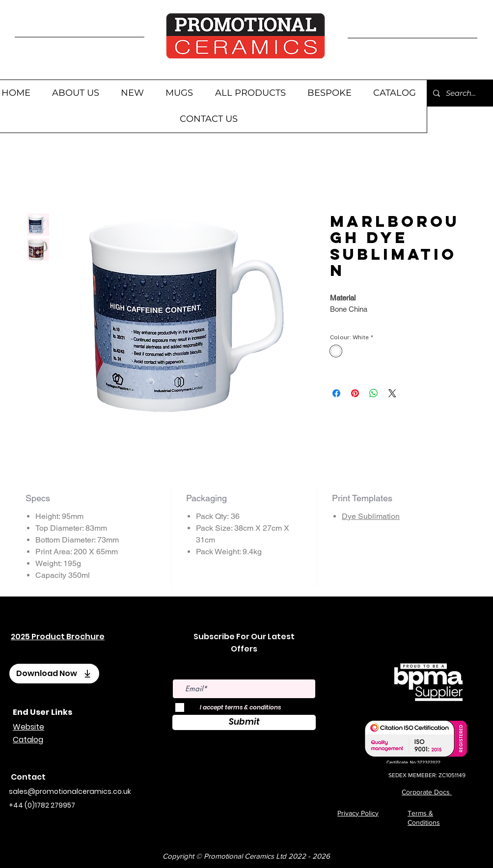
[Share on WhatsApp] (374, 393)
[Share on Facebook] (336, 393)
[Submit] (244, 722)
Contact (28, 777)
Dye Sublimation (371, 516)
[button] (179, 93)
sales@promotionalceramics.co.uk (70, 791)
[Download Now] (54, 674)
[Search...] (462, 93)
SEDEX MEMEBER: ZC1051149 (427, 775)
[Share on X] (392, 393)
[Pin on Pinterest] (355, 393)
